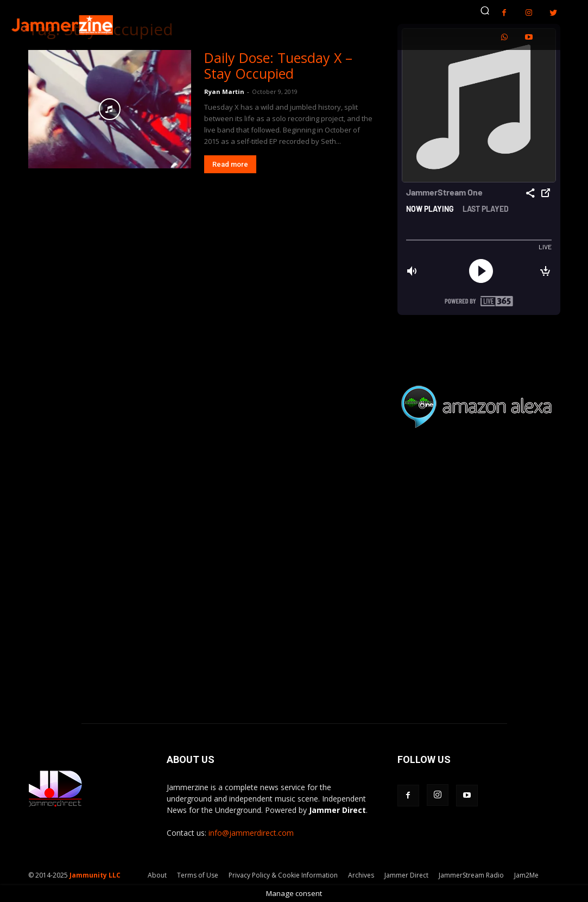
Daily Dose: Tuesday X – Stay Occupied (278, 65)
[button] (485, 10)
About (157, 875)
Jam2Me (526, 875)
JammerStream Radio (471, 875)
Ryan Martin (224, 92)
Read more (230, 164)
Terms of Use (198, 875)
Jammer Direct (406, 875)
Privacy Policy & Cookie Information (283, 875)
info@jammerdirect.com (251, 833)
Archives (361, 875)
